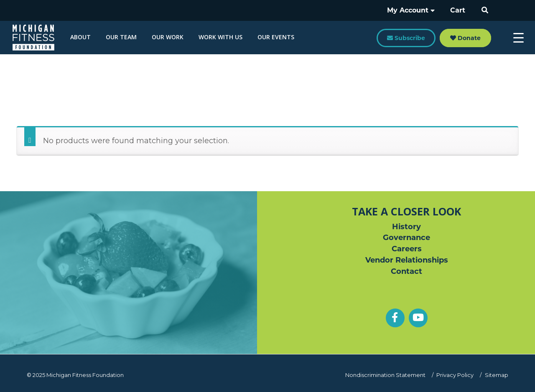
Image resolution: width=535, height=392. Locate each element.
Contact (406, 272)
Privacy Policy (456, 375)
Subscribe (406, 38)
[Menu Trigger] (518, 38)
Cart (459, 10)
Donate (465, 38)
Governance (406, 238)
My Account (414, 10)
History (406, 227)
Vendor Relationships (407, 260)
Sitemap (497, 375)
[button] (485, 10)
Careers (407, 249)
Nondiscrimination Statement (386, 375)
